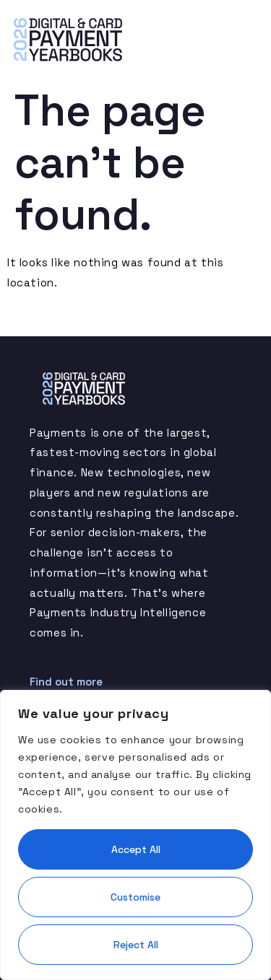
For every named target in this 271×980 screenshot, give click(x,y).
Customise (135, 897)
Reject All (136, 945)
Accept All (136, 849)
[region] (135, 835)
